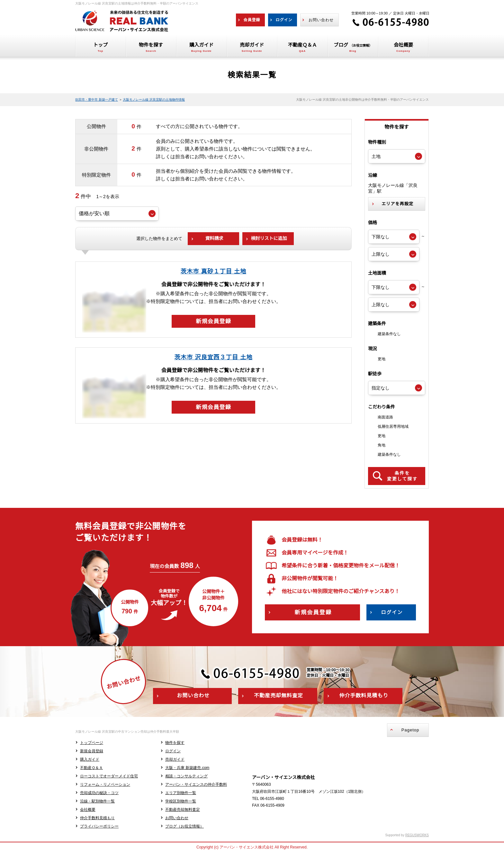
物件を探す (175, 743)
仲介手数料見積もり (97, 818)
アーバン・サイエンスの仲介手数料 (196, 784)
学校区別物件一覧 (181, 801)
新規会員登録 (92, 751)
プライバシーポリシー (99, 826)
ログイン (173, 751)
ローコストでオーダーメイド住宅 (109, 776)
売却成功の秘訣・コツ (99, 793)
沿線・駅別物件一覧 (97, 801)
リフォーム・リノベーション (105, 784)
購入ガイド (90, 759)
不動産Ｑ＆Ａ (91, 768)
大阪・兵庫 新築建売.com (187, 768)
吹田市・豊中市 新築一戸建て (97, 100)
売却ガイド (175, 759)
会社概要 (88, 810)
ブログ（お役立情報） (184, 826)
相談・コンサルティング (186, 776)
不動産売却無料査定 (183, 810)
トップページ (92, 743)
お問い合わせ (177, 818)
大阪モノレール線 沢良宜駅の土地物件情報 (154, 100)
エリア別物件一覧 (181, 793)
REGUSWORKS (417, 835)
